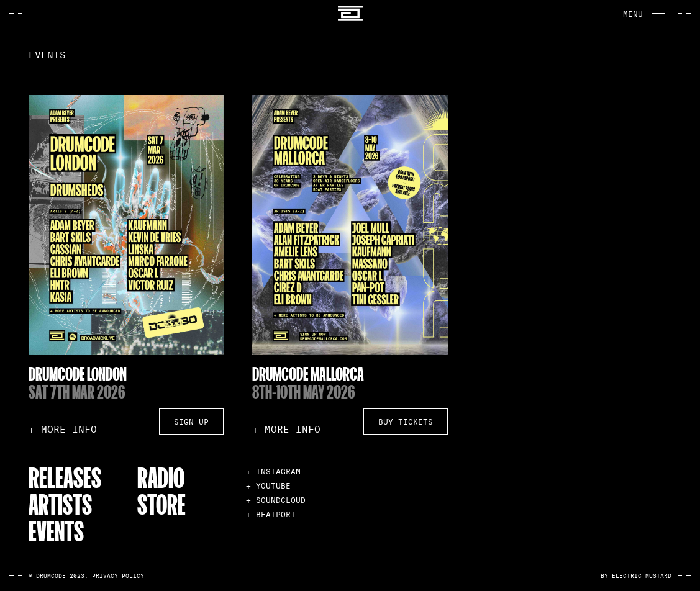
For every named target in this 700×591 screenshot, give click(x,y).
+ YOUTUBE (268, 486)
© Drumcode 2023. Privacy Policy (86, 576)
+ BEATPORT (271, 514)
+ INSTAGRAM (273, 471)
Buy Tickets (406, 422)
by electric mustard (636, 576)
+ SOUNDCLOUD (276, 500)
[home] (350, 13)
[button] (643, 14)
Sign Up (191, 422)
